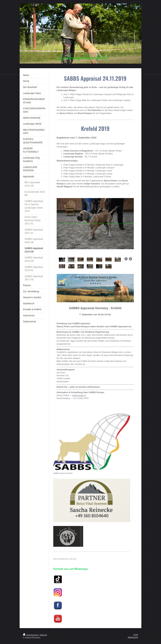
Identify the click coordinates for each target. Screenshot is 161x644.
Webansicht (133, 637)
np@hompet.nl (79, 395)
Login (136, 634)
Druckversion (31, 635)
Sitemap (43, 635)
